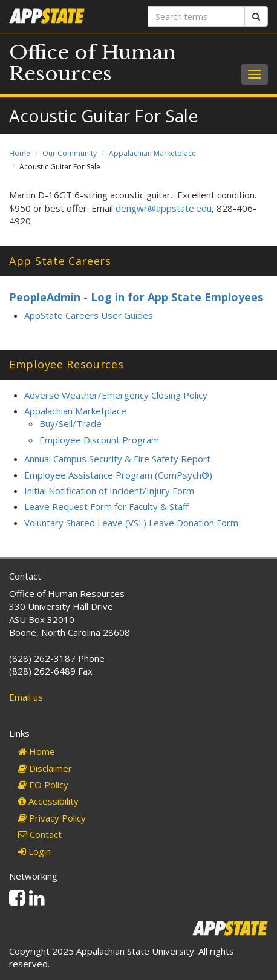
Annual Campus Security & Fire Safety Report (117, 459)
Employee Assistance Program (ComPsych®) (118, 475)
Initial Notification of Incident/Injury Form (109, 491)
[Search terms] (196, 16)
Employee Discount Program (99, 440)
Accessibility (48, 801)
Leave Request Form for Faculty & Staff (106, 506)
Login (34, 851)
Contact (40, 834)
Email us (26, 697)
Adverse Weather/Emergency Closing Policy (116, 395)
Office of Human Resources (93, 63)
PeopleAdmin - (50, 297)
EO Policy (43, 785)
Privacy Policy (52, 818)
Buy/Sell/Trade (70, 423)
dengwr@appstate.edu (164, 208)
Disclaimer (45, 768)
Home (20, 153)
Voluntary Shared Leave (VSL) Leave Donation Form (131, 523)
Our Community (70, 153)
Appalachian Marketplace (152, 153)
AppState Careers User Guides (89, 315)
